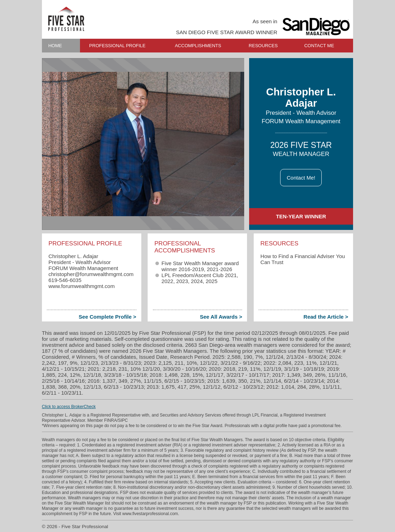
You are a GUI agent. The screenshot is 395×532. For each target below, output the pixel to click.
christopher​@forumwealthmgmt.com (91, 274)
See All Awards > (221, 317)
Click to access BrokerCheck (69, 407)
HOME (55, 46)
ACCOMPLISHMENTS (198, 46)
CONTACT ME (319, 46)
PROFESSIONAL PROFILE (117, 46)
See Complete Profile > (107, 317)
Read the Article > (326, 317)
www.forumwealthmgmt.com (81, 286)
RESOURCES (263, 46)
